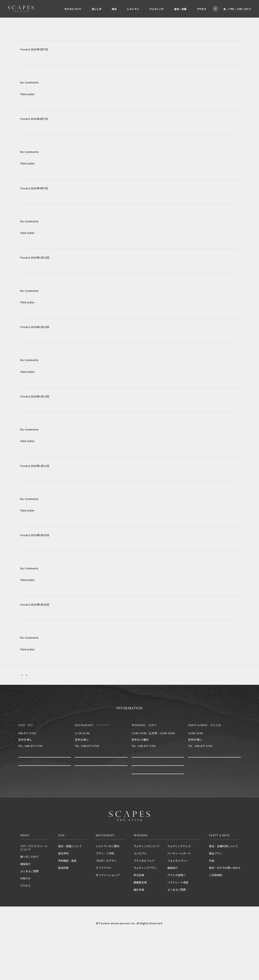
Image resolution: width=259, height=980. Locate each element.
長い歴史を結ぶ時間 (39, 451)
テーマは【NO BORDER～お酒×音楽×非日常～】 (70, 590)
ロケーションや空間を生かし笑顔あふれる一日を (67, 173)
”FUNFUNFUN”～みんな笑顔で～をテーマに (64, 381)
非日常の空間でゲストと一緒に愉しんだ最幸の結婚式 (71, 520)
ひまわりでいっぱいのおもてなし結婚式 (58, 312)
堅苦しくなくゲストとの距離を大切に (56, 243)
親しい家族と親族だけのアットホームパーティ (64, 34)
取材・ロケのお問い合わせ (225, 880)
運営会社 (105, 928)
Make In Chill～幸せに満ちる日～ (53, 104)
